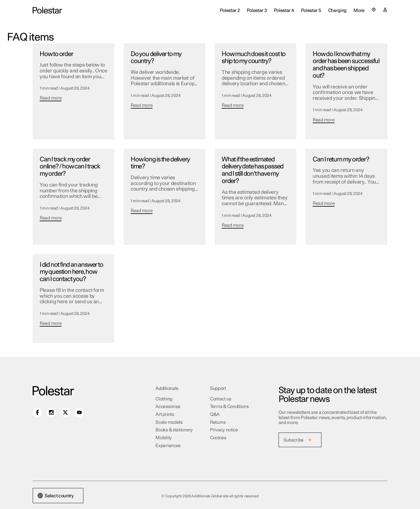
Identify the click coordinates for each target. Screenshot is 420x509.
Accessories (168, 407)
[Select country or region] (374, 10)
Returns (218, 422)
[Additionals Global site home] (47, 11)
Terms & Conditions (229, 407)
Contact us (221, 399)
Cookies (218, 438)
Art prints (165, 414)
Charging (337, 11)
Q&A (215, 414)
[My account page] (385, 10)
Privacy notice (224, 430)
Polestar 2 (230, 11)
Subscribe (294, 440)
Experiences (168, 446)
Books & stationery (174, 430)
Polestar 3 (257, 11)
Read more (51, 98)
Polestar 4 (284, 11)
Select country (56, 496)
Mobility (164, 438)
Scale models (169, 422)
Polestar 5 (311, 11)
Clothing (164, 399)
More (359, 11)
